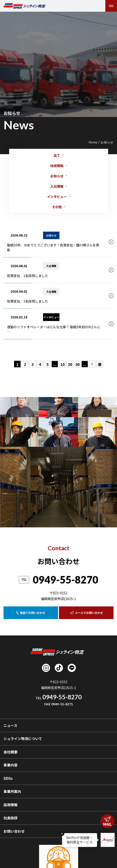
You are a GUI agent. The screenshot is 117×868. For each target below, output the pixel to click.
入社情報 (57, 186)
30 (77, 364)
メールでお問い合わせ (86, 613)
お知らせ (57, 176)
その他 (57, 207)
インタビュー (57, 197)
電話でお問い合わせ (31, 613)
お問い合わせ (14, 831)
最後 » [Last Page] (100, 364)
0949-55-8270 (66, 580)
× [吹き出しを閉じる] (62, 834)
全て (57, 155)
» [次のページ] (92, 364)
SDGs (8, 778)
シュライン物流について (23, 739)
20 (70, 364)
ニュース (10, 725)
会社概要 (11, 752)
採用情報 (57, 166)
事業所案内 (12, 791)
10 (62, 364)
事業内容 (11, 765)
